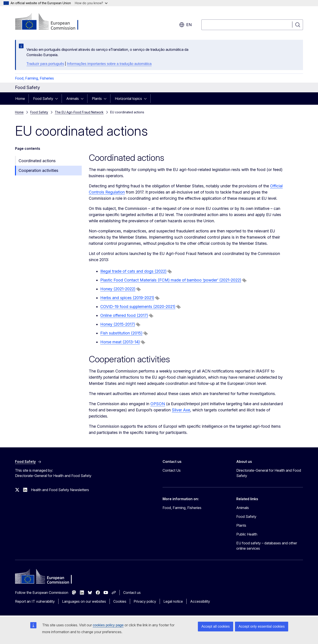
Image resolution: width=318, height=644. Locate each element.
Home (20, 99)
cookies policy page (108, 625)
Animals (73, 99)
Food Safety (43, 99)
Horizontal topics (128, 99)
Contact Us (172, 470)
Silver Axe (181, 410)
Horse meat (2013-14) (120, 342)
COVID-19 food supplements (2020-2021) (138, 307)
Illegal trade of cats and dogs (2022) (133, 271)
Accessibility (200, 601)
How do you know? (91, 3)
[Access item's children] (58, 99)
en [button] (185, 25)
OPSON (158, 404)
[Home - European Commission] (51, 22)
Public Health (247, 534)
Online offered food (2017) (124, 315)
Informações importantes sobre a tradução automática (109, 64)
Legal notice (173, 601)
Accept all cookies (216, 626)
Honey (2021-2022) (118, 289)
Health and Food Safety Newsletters (60, 490)
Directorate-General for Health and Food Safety (269, 473)
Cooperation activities (38, 170)
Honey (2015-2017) (118, 324)
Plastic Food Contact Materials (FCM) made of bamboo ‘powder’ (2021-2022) (171, 280)
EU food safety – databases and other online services (267, 546)
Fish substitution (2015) (121, 333)
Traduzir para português (45, 64)
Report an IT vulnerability (35, 601)
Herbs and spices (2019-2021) (127, 298)
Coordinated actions (37, 161)
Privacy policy (145, 601)
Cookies (120, 601)
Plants (97, 99)
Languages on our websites (84, 601)
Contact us (132, 593)
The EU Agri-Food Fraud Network (79, 112)
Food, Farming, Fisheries (34, 78)
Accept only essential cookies (262, 626)
